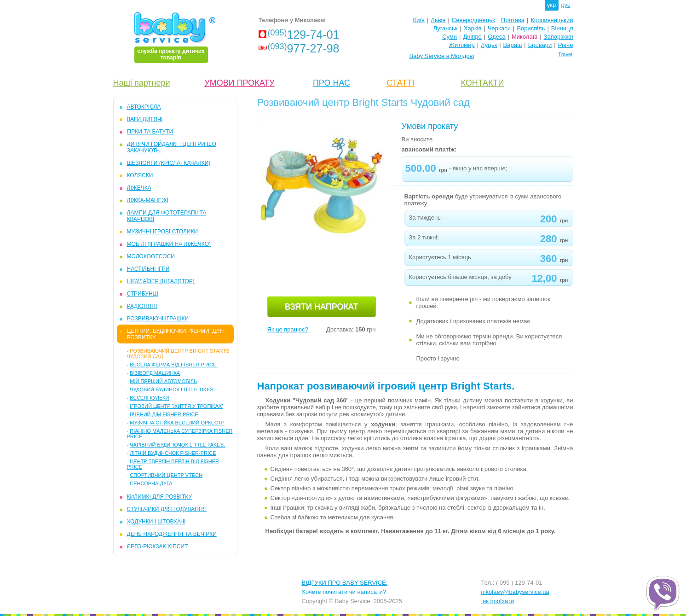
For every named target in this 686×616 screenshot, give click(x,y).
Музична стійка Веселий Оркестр (177, 423)
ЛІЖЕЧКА (139, 188)
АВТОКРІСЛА (144, 107)
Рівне (566, 45)
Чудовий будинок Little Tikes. (172, 389)
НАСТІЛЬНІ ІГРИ (148, 269)
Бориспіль (531, 28)
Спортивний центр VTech (166, 475)
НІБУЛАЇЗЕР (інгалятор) (161, 281)
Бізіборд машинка (155, 373)
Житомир (462, 45)
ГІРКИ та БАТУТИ (150, 132)
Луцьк (489, 45)
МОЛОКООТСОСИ (151, 256)
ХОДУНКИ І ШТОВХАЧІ (156, 522)
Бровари (540, 45)
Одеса (496, 37)
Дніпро (472, 37)
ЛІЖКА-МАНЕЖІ (148, 200)
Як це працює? (288, 329)
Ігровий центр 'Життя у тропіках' (176, 406)
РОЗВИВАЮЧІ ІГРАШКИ (158, 319)
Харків (473, 28)
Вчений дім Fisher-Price (164, 414)
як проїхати (498, 601)
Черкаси (499, 28)
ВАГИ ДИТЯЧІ (145, 119)
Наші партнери (142, 83)
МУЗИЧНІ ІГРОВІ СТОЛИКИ (163, 232)
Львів (438, 20)
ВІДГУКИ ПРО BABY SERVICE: (345, 583)
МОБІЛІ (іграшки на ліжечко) (169, 244)
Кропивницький (552, 20)
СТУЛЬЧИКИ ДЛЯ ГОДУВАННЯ (167, 509)
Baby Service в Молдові (442, 56)
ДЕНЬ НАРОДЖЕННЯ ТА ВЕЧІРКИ (172, 534)
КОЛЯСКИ (140, 175)
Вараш (513, 45)
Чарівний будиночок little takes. (177, 445)
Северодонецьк (473, 20)
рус (566, 5)
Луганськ (445, 28)
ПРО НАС (331, 83)
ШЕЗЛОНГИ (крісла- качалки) (169, 163)
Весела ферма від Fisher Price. (174, 365)
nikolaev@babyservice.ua (515, 592)
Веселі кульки (149, 398)
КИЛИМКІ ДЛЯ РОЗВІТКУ (160, 497)
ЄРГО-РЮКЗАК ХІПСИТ (158, 546)
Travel (565, 54)
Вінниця (562, 28)
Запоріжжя (559, 37)
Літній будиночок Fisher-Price (173, 453)
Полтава (513, 20)
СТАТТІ (400, 83)
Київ (419, 20)
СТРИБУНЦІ (143, 294)
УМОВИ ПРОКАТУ (239, 83)
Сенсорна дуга (151, 483)
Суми (450, 37)
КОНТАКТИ (482, 83)
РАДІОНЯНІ (142, 306)
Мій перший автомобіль (163, 381)
